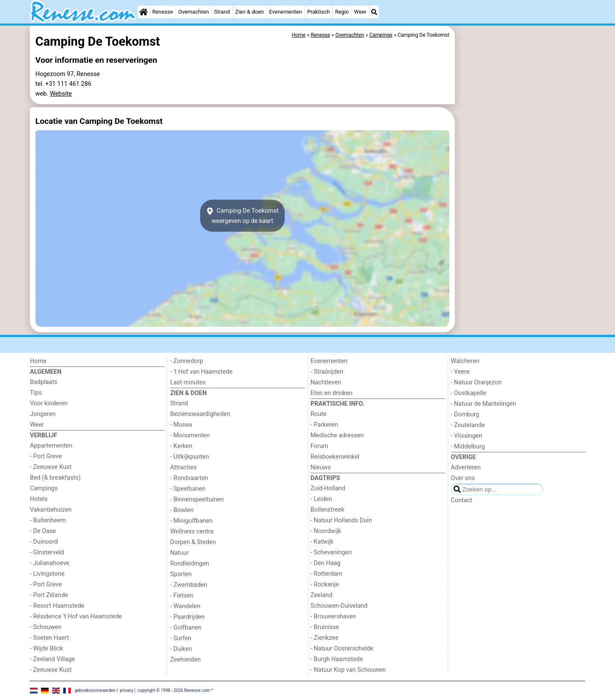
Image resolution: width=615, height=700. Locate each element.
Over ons (463, 478)
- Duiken (181, 649)
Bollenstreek (327, 510)
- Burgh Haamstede (337, 659)
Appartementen (51, 446)
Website (61, 94)
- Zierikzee (324, 638)
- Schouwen (46, 627)
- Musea (181, 425)
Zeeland (321, 595)
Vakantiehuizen (51, 510)
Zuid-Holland (328, 488)
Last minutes (188, 382)
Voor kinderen (49, 403)
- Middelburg (468, 447)
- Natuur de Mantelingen (484, 404)
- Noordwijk (326, 531)
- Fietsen (182, 596)
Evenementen (286, 12)
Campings (44, 488)
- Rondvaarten (189, 478)
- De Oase (43, 531)
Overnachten (193, 12)
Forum (319, 446)
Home (38, 361)
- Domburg (465, 414)
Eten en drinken (331, 393)
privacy (126, 690)
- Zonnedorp (187, 361)
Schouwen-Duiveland (339, 606)
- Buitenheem (48, 520)
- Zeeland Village (52, 659)
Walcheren (465, 361)
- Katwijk (322, 542)
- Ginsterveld (47, 552)
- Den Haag (325, 563)
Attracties (184, 467)
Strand (222, 12)
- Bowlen (182, 510)
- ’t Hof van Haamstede (202, 372)
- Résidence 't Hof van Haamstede (76, 617)
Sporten (181, 574)
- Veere (460, 372)
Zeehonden (186, 660)
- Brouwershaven (333, 617)
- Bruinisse (325, 627)
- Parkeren (324, 425)
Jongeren (43, 414)
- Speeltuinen (188, 489)
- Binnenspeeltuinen (197, 499)
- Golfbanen (186, 628)
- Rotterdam (327, 574)
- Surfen (181, 638)
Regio (342, 12)
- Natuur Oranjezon (476, 382)
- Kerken (182, 446)
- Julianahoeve (50, 563)
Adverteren (466, 467)
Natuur (180, 553)
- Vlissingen (467, 436)
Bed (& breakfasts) (55, 478)
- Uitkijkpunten (190, 457)
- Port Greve (46, 456)
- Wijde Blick (46, 649)
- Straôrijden (327, 372)
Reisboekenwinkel (335, 457)
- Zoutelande (468, 425)
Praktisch (318, 12)
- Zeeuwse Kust (51, 467)
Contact (462, 500)
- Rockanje (325, 584)
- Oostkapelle (469, 393)
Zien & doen (250, 12)
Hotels (39, 499)
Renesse (163, 12)
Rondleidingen (190, 564)
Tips (36, 393)
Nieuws (321, 467)
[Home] (143, 12)
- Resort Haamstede (57, 606)
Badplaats (44, 382)
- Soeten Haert (49, 638)
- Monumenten (190, 435)
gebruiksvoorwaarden (95, 690)
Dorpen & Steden (193, 542)
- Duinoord (44, 542)
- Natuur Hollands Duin (341, 520)
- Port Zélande (49, 595)
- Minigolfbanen (192, 521)
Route (318, 414)
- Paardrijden (188, 617)
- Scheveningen (331, 552)
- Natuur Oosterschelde (342, 649)
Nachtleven (326, 382)
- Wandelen (186, 606)
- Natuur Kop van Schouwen (348, 670)
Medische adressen (337, 435)
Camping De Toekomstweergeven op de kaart (242, 216)
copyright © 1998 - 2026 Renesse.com (174, 690)
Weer (360, 12)
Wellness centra (192, 532)
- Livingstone (47, 574)
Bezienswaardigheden (200, 414)
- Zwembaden (189, 585)
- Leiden (321, 499)
